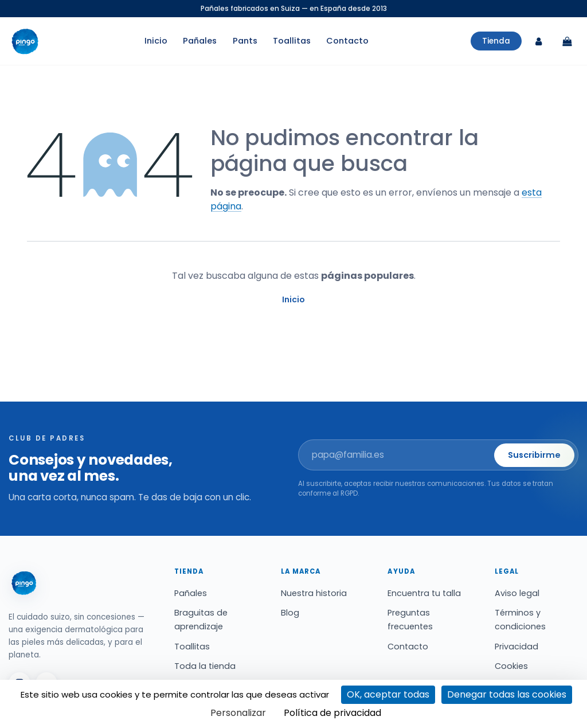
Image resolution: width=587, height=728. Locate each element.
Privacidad (516, 647)
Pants (245, 41)
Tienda (496, 41)
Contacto (347, 41)
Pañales (200, 41)
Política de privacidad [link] (332, 713)
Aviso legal (517, 593)
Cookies (511, 666)
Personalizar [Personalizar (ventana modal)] (238, 713)
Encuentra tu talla (424, 593)
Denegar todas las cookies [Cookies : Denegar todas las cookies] (507, 694)
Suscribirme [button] (534, 455)
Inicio (156, 41)
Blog (290, 613)
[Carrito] (567, 41)
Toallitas (292, 41)
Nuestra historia (314, 593)
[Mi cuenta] (538, 41)
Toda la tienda (205, 666)
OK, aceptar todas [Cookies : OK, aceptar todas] (388, 694)
